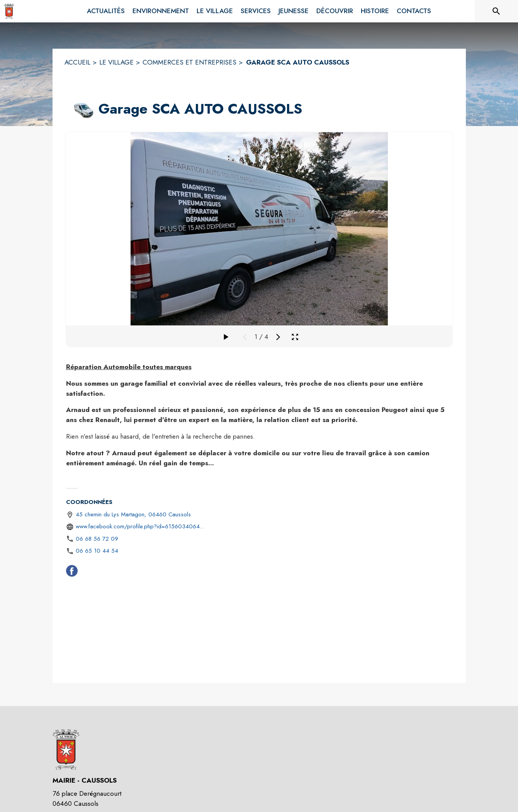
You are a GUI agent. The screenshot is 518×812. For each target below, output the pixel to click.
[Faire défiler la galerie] (226, 337)
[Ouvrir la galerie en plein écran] (295, 337)
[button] (81, 109)
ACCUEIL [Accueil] (77, 62)
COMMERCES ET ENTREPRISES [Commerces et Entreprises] (189, 62)
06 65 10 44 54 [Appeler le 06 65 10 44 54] (97, 551)
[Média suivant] (278, 337)
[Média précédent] (245, 337)
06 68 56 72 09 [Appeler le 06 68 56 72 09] (97, 539)
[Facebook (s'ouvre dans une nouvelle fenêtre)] (72, 572)
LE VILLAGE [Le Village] (116, 62)
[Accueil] (9, 11)
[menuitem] (106, 11)
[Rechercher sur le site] (496, 11)
